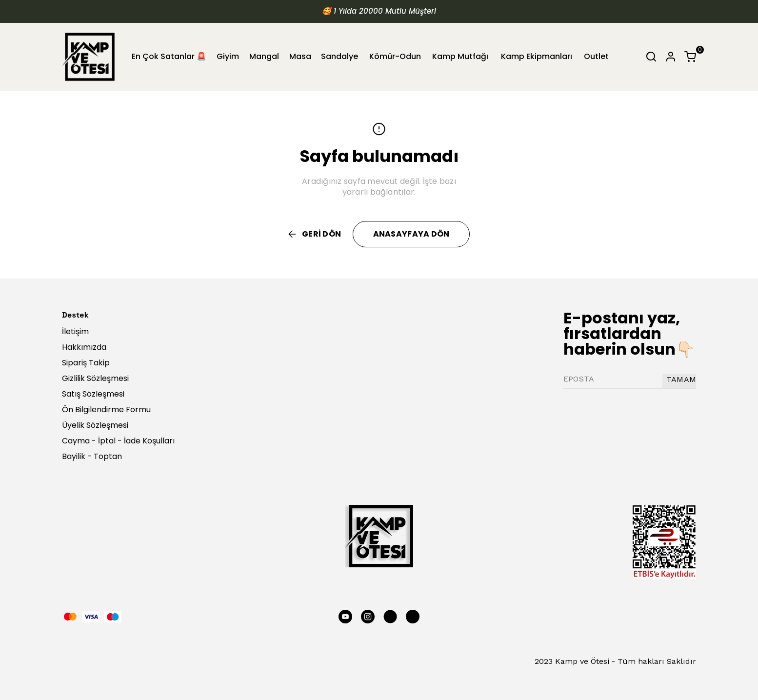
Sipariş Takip (86, 363)
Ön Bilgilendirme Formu (106, 410)
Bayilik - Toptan (92, 456)
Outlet (596, 56)
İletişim (75, 331)
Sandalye (339, 56)
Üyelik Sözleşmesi (95, 425)
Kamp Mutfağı (460, 56)
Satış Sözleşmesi (93, 394)
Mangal (264, 56)
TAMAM (681, 379)
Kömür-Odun (395, 56)
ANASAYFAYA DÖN (411, 234)
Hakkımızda (84, 347)
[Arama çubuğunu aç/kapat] (651, 57)
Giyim (228, 56)
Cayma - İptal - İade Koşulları (118, 441)
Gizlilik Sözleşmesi (95, 378)
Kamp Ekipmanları (537, 56)
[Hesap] (671, 57)
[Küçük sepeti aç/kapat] (690, 57)
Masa (300, 56)
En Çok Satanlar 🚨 (169, 56)
